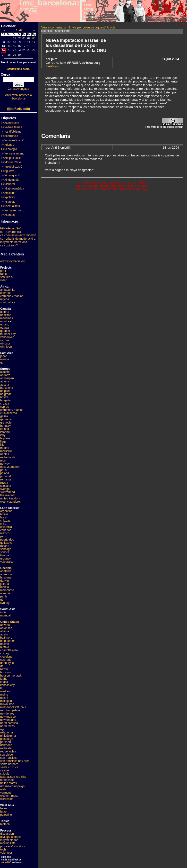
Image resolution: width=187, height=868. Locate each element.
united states (8, 783)
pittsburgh (7, 739)
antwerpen (7, 378)
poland (5, 473)
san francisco (9, 758)
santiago (6, 549)
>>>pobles (8, 197)
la (1, 688)
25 (29, 50)
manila (4, 359)
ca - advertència (11, 232)
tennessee (7, 780)
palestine (6, 815)
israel (4, 812)
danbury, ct (7, 663)
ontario (5, 325)
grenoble (6, 423)
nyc (3, 729)
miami (4, 698)
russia (4, 483)
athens (5, 381)
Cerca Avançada (18, 89)
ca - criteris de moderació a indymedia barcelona (18, 240)
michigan (6, 701)
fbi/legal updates (11, 837)
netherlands (8, 457)
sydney (5, 603)
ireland (5, 429)
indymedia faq (9, 840)
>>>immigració (11, 175)
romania (5, 479)
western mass (9, 796)
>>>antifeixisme (11, 132)
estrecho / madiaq (12, 296)
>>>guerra (8, 171)
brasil (4, 517)
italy (3, 435)
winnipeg (6, 347)
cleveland (6, 657)
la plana (5, 438)
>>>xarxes (8, 215)
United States (10, 622)
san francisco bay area (15, 761)
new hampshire (10, 710)
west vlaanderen (11, 502)
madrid (5, 448)
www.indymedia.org (13, 261)
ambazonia (7, 290)
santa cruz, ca (9, 767)
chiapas (5, 521)
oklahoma (7, 732)
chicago (5, 653)
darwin (4, 581)
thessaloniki (8, 495)
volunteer (6, 853)
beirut (4, 808)
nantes (5, 454)
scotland (6, 486)
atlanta (5, 631)
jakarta (5, 584)
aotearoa (6, 574)
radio (4, 274)
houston (5, 672)
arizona (5, 625)
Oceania (6, 568)
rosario (5, 546)
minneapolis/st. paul (13, 707)
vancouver (7, 337)
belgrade (6, 394)
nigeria (5, 299)
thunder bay (8, 334)
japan (4, 356)
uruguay (5, 559)
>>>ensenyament (12, 154)
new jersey (7, 714)
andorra (5, 375)
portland (5, 742)
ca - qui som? (9, 245)
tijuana (4, 555)
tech (3, 850)
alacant (5, 372)
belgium (5, 391)
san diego (7, 755)
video (4, 280)
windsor (5, 344)
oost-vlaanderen (11, 467)
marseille (6, 451)
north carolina (9, 723)
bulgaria (5, 400)
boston (5, 644)
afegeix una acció (18, 69)
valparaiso (7, 562)
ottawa (4, 328)
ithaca (4, 682)
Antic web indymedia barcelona (18, 97)
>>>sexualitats (10, 206)
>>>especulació (11, 158)
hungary (5, 426)
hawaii (4, 669)
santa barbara (9, 764)
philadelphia (8, 736)
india (3, 612)
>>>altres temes (11, 127)
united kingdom (10, 498)
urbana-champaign (12, 786)
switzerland (8, 492)
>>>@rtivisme (10, 123)
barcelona (7, 388)
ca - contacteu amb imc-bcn (18, 235)
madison (6, 691)
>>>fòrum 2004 (11, 162)
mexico (5, 533)
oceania (5, 593)
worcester (7, 799)
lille (2, 445)
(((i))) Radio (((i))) (19, 109)
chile (3, 524)
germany (6, 419)
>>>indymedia (10, 180)
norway (5, 464)
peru (3, 536)
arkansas (6, 628)
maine (4, 695)
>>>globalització (12, 167)
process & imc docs (13, 846)
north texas (7, 726)
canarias (6, 293)
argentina (6, 511)
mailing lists (8, 843)
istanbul (5, 432)
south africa (8, 302)
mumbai (5, 615)
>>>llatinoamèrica (13, 189)
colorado (6, 660)
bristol (4, 397)
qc (2, 362)
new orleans (8, 720)
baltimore (6, 638)
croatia (5, 404)
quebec (5, 331)
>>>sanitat (8, 202)
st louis (5, 774)
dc (2, 666)
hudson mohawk (11, 676)
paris (3, 470)
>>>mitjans (8, 193)
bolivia (4, 514)
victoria (5, 340)
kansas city (7, 685)
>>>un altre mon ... (13, 210)
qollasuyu (6, 543)
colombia (6, 527)
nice (3, 461)
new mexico (8, 717)
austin (4, 634)
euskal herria (9, 413)
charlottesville (9, 650)
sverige (5, 489)
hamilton (6, 315)
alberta (5, 312)
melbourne (7, 590)
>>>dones (8, 145)
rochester (6, 748)
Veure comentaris (54, 27)
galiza (4, 416)
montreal (6, 321)
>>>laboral (8, 184)
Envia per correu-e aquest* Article (92, 27)
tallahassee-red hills (13, 777)
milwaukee (7, 704)
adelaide (6, 571)
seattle (4, 770)
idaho (4, 679)
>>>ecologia (9, 149)
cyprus (4, 407)
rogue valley (8, 751)
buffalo (5, 647)
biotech (5, 824)
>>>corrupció (9, 136)
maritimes (7, 318)
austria (5, 385)
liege (3, 442)
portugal (5, 476)
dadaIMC (6, 862)
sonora (5, 552)
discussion (7, 834)
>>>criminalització (13, 140)
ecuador (5, 530)
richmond (6, 745)
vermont (5, 793)
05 (34, 38)
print (3, 271)
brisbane (6, 578)
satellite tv (7, 277)
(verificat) (52, 66)
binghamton (8, 641)
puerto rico (7, 540)
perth (4, 597)
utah (3, 789)
